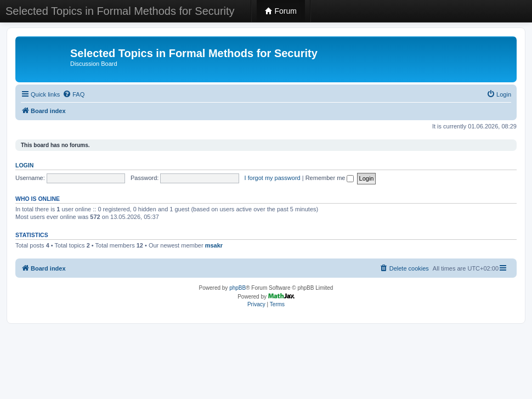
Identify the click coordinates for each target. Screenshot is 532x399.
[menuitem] (73, 94)
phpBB (237, 288)
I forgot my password (273, 178)
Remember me (330, 178)
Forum (281, 11)
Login (24, 165)
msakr (214, 245)
